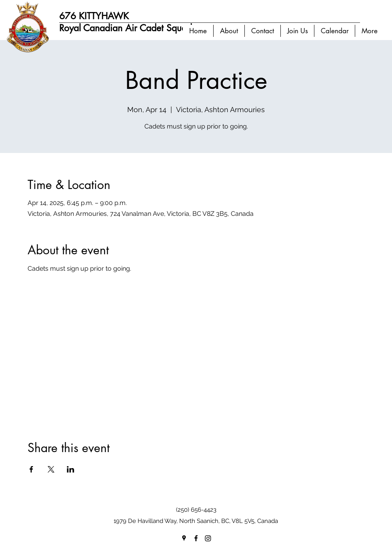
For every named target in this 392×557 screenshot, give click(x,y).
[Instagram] (208, 538)
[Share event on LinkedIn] (71, 469)
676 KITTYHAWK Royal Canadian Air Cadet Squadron (132, 22)
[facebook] (196, 538)
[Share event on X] (51, 469)
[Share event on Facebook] (31, 469)
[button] (229, 31)
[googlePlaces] (184, 538)
